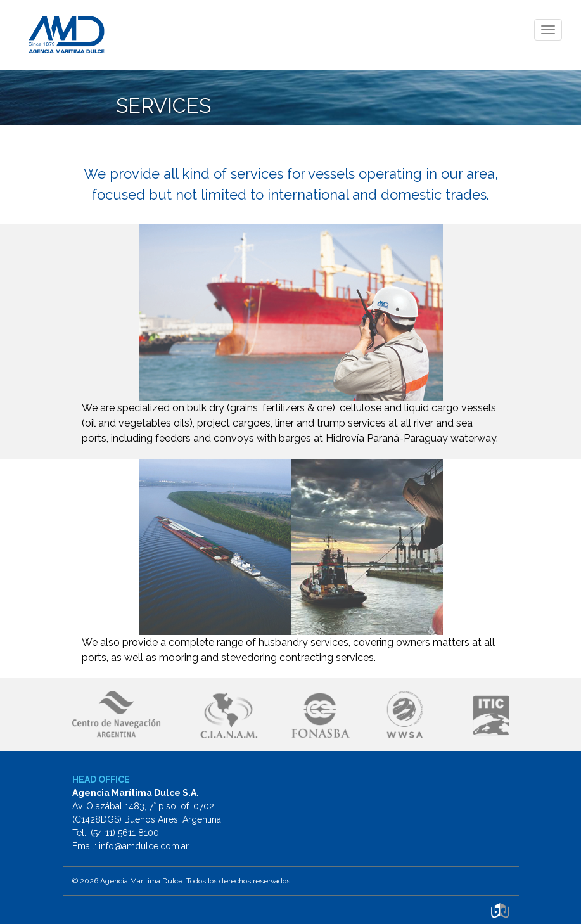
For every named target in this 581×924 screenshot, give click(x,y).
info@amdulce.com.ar (144, 846)
